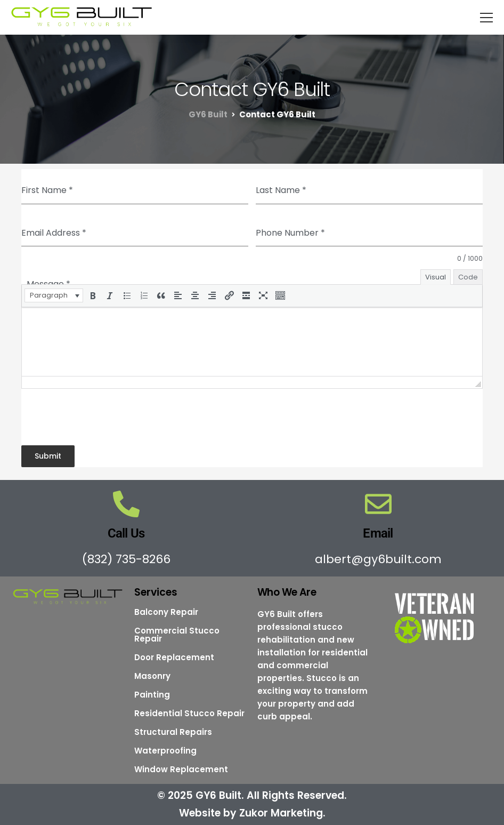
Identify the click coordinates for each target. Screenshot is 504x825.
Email (378, 533)
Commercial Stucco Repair (177, 635)
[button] (54, 295)
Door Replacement (174, 657)
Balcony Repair (166, 612)
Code (468, 277)
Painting (152, 695)
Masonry (152, 676)
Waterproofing (165, 751)
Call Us (126, 533)
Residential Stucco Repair (189, 713)
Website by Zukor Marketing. (252, 813)
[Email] (378, 504)
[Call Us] (126, 504)
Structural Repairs (173, 732)
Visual (436, 277)
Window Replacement (181, 769)
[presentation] (54, 295)
